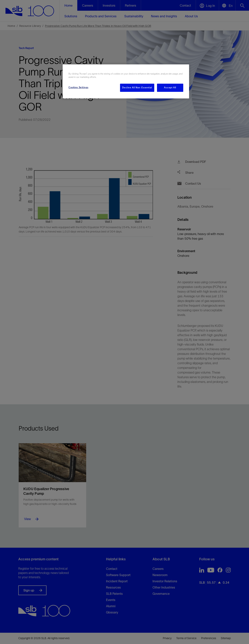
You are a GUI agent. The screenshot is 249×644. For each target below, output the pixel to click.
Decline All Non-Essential (137, 88)
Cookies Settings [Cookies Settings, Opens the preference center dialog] (78, 87)
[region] (126, 81)
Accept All (170, 88)
